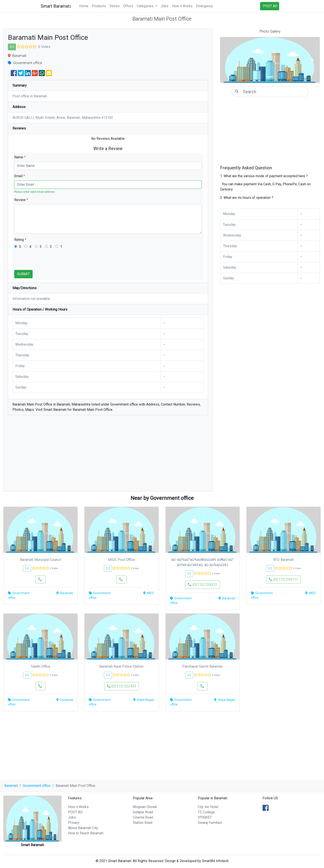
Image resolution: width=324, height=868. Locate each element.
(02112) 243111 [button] (283, 579)
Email (20, 176)
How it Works (182, 6)
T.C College (206, 812)
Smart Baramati (56, 6)
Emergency (205, 6)
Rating (20, 240)
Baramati (11, 786)
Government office (37, 786)
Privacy (74, 823)
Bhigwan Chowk (145, 807)
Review (21, 200)
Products (99, 6)
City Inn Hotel (208, 807)
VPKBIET (205, 817)
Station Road (143, 823)
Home (84, 6)
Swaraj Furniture (210, 823)
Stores (115, 6)
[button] (228, 60)
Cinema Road (143, 817)
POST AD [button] (270, 6)
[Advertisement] (108, 455)
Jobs (165, 6)
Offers (128, 6)
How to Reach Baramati (86, 833)
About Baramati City (83, 828)
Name (20, 157)
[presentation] (47, 261)
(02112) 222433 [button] (122, 686)
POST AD (75, 812)
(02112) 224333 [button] (202, 585)
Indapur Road (143, 812)
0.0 (12, 47)
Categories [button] (146, 6)
